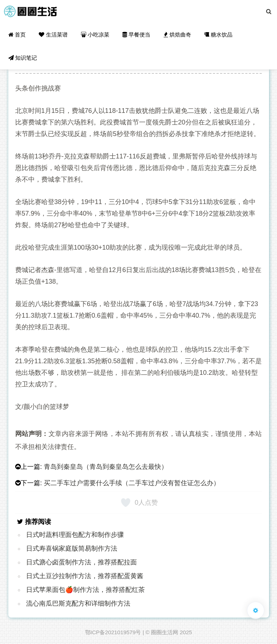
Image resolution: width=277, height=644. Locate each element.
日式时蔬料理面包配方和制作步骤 (75, 535)
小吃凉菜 (95, 35)
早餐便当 (136, 35)
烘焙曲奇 (177, 35)
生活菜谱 (53, 35)
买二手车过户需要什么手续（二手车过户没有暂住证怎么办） (132, 483)
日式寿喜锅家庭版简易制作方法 (72, 548)
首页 (17, 35)
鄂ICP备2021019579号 (113, 632)
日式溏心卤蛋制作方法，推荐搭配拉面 (81, 562)
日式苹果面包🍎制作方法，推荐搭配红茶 (85, 590)
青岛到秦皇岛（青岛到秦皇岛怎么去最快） (106, 467)
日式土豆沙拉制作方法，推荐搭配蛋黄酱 (85, 576)
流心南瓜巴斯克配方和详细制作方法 (78, 603)
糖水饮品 (218, 35)
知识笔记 (23, 58)
